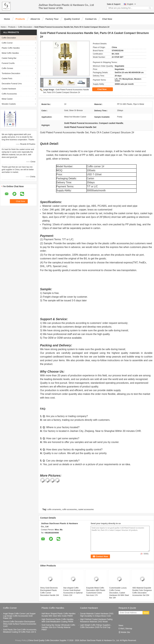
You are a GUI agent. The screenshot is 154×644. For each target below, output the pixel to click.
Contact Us (91, 19)
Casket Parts (7, 79)
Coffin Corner (7, 43)
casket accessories (86, 509)
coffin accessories (70, 509)
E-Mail (121, 629)
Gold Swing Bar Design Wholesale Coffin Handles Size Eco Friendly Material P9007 (58, 627)
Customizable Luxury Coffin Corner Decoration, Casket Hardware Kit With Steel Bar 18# (119, 593)
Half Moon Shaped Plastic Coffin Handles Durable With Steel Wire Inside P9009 (59, 615)
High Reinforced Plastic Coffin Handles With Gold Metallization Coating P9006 (58, 620)
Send (146, 613)
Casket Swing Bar (9, 58)
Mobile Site (124, 632)
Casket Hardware (9, 89)
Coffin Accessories (9, 94)
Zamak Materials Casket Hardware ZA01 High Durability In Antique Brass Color (97, 615)
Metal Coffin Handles (10, 53)
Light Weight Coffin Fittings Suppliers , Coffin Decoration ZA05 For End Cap (96, 626)
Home (7, 19)
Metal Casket (7, 99)
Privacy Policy (21, 640)
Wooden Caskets (9, 104)
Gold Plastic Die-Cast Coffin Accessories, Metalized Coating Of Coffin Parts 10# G (20, 631)
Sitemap (129, 629)
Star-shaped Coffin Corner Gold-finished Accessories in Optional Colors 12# (73, 592)
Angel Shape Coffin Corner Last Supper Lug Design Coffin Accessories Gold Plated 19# (19, 616)
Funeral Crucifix (8, 63)
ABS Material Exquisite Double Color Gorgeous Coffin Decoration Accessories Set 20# (142, 592)
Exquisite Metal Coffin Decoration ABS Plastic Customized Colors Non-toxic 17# (96, 592)
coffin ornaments (54, 509)
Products (20, 19)
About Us (35, 19)
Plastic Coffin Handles (11, 48)
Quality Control (72, 19)
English (131, 4)
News (121, 625)
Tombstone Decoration (11, 73)
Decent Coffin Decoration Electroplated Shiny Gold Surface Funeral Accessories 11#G (20, 624)
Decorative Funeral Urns (12, 84)
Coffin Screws (7, 68)
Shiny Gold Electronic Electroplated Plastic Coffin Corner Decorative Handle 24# (50, 592)
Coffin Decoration (25, 27)
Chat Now (107, 19)
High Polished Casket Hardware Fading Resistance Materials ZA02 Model (96, 620)
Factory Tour (52, 19)
